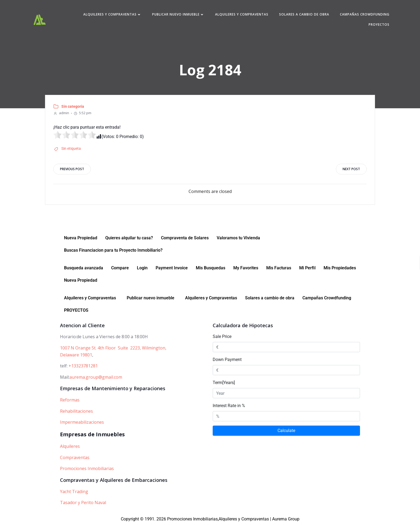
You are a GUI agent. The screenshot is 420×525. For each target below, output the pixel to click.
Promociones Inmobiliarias (87, 468)
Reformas (70, 400)
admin (61, 113)
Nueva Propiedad (81, 238)
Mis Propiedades (340, 268)
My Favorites (246, 268)
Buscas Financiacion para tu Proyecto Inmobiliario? (113, 250)
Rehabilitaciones (76, 411)
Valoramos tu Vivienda (238, 238)
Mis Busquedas (211, 268)
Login (142, 268)
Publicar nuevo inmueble (178, 14)
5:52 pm (82, 113)
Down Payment (227, 360)
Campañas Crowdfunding (365, 14)
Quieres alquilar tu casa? (129, 238)
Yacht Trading (74, 492)
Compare (120, 268)
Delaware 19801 (76, 355)
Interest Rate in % (229, 406)
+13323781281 (83, 366)
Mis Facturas (279, 268)
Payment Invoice (172, 268)
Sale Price (222, 337)
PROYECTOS (379, 25)
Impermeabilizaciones (82, 422)
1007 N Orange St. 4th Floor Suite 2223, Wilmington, (113, 348)
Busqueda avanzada (84, 268)
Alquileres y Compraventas (112, 14)
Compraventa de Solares (185, 238)
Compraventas (75, 457)
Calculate (286, 431)
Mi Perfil (307, 268)
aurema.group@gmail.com (96, 377)
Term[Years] (224, 383)
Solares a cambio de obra (304, 14)
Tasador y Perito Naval (83, 502)
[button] (91, 298)
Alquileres (70, 446)
